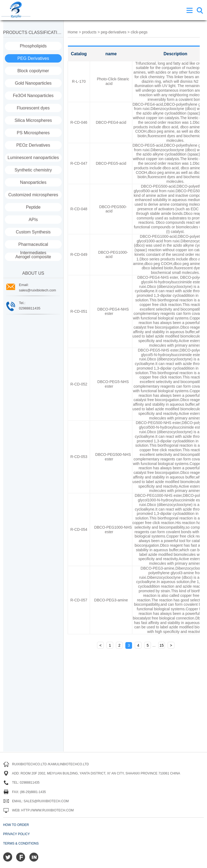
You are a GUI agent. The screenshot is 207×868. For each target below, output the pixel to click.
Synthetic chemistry (33, 170)
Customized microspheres (33, 195)
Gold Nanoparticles (33, 83)
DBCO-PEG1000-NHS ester (113, 530)
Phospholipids (33, 46)
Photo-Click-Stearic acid (113, 81)
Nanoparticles (33, 182)
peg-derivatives (114, 32)
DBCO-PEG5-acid (111, 163)
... (154, 645)
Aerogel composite (33, 257)
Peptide (33, 207)
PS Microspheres (33, 133)
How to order (16, 825)
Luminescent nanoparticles (33, 158)
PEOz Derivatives (33, 145)
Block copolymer (33, 71)
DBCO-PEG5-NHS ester (113, 384)
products (89, 32)
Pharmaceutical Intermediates (33, 245)
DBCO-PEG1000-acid (113, 255)
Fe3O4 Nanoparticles (33, 96)
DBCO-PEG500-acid (113, 209)
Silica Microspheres (33, 120)
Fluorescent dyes (33, 108)
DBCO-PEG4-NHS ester (113, 311)
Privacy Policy (17, 834)
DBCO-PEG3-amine (111, 600)
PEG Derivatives (33, 58)
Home (73, 32)
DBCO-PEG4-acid (111, 122)
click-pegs (139, 32)
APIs (33, 220)
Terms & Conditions (21, 843)
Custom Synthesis (33, 232)
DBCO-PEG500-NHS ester (113, 457)
